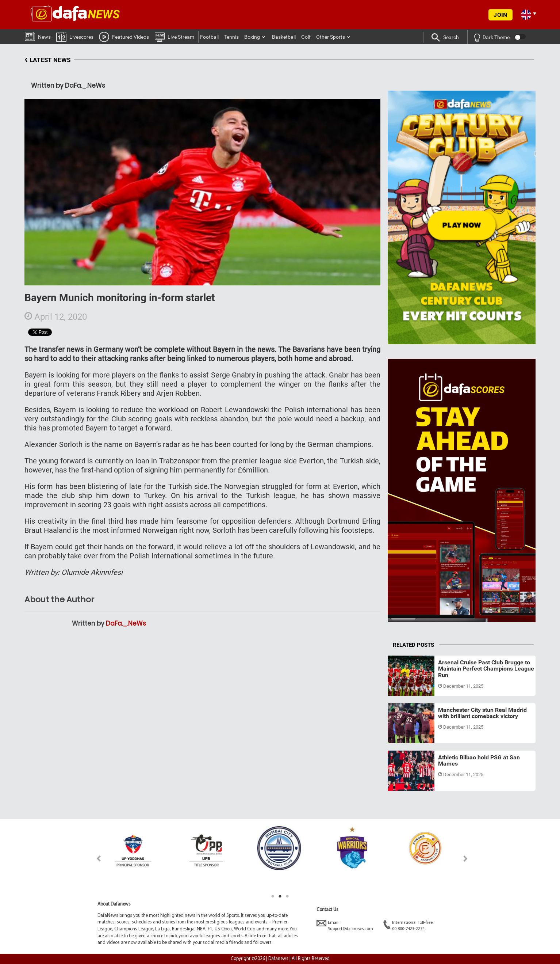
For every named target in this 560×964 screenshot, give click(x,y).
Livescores (75, 36)
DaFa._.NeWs (126, 623)
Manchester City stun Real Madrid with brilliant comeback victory (482, 713)
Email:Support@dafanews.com (345, 925)
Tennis (231, 37)
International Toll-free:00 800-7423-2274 (408, 925)
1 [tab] (273, 896)
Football (209, 37)
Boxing (252, 37)
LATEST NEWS (47, 60)
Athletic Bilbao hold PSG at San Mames (479, 761)
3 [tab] (287, 896)
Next (466, 859)
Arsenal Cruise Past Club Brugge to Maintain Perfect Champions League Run (486, 669)
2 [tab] (280, 896)
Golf (306, 37)
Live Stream (174, 37)
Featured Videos (124, 37)
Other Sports (331, 37)
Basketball (284, 37)
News (38, 36)
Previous (94, 859)
